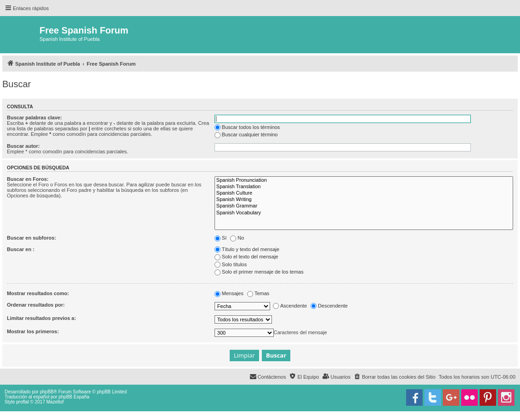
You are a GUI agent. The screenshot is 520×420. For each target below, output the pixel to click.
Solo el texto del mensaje (246, 257)
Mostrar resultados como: (38, 293)
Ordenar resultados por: (36, 305)
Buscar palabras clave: (34, 118)
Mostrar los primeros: (33, 331)
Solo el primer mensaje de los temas (259, 272)
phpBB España (74, 397)
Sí (220, 238)
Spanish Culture (364, 193)
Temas (258, 293)
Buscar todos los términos (247, 127)
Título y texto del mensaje (247, 249)
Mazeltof (55, 402)
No (237, 238)
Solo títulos (231, 264)
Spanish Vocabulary (364, 213)
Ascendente (290, 306)
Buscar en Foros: (28, 179)
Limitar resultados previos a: (41, 318)
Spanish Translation (364, 187)
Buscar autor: (23, 146)
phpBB (47, 392)
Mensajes (229, 293)
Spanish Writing (364, 200)
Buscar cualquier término (246, 134)
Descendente (329, 306)
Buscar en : (21, 249)
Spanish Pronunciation (364, 180)
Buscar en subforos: (31, 238)
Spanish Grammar (364, 206)
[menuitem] (395, 377)
